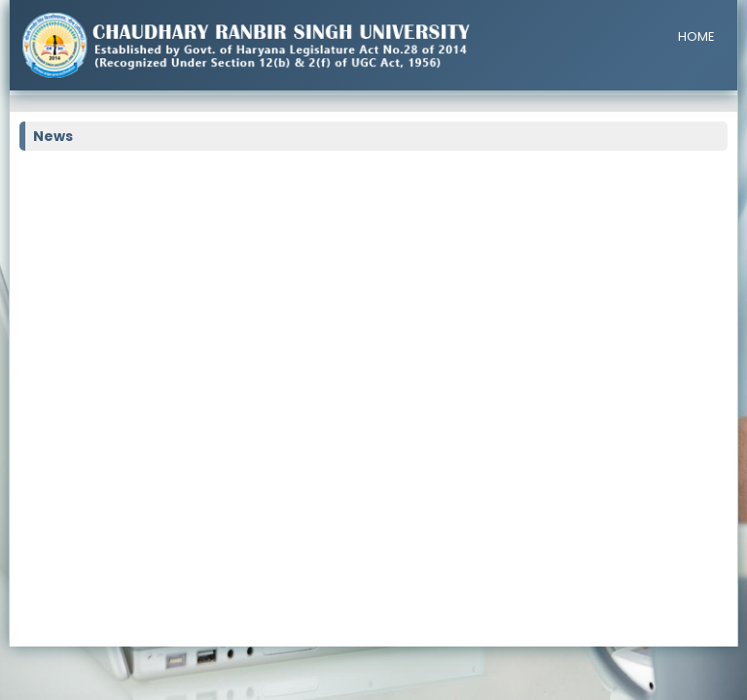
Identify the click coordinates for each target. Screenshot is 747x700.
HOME (696, 36)
